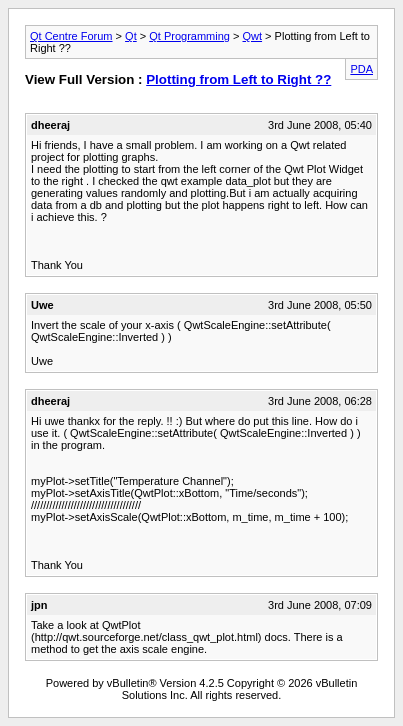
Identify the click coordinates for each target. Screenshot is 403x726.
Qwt (253, 36)
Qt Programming (189, 36)
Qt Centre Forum (71, 36)
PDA (361, 69)
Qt (131, 36)
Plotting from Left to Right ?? (238, 79)
